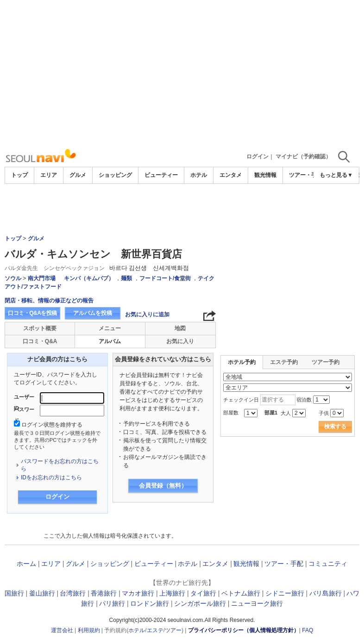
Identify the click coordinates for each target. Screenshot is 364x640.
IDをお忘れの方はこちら (51, 477)
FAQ (308, 630)
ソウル (13, 278)
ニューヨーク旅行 (257, 603)
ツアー (173, 630)
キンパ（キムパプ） (89, 278)
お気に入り (180, 341)
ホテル (199, 175)
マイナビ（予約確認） (303, 157)
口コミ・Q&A (40, 341)
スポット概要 (40, 328)
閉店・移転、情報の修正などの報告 (49, 301)
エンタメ (231, 175)
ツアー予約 (326, 362)
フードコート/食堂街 (165, 278)
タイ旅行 (203, 593)
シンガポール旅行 (200, 603)
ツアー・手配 (306, 175)
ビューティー (161, 175)
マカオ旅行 (138, 593)
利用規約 (89, 630)
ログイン (257, 157)
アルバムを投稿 (93, 313)
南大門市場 (42, 278)
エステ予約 (284, 362)
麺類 (126, 278)
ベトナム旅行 (241, 593)
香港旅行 (104, 593)
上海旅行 (172, 593)
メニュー (110, 328)
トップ (19, 175)
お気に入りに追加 (147, 314)
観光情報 (265, 175)
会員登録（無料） (163, 486)
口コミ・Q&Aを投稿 (32, 313)
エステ (155, 630)
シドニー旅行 (285, 593)
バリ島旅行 (326, 593)
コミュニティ (328, 564)
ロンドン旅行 (150, 603)
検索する (335, 427)
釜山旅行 (42, 593)
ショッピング (115, 175)
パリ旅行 (112, 603)
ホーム (26, 564)
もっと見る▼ (336, 175)
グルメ (78, 175)
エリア (49, 175)
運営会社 (62, 630)
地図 (180, 328)
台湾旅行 (73, 593)
